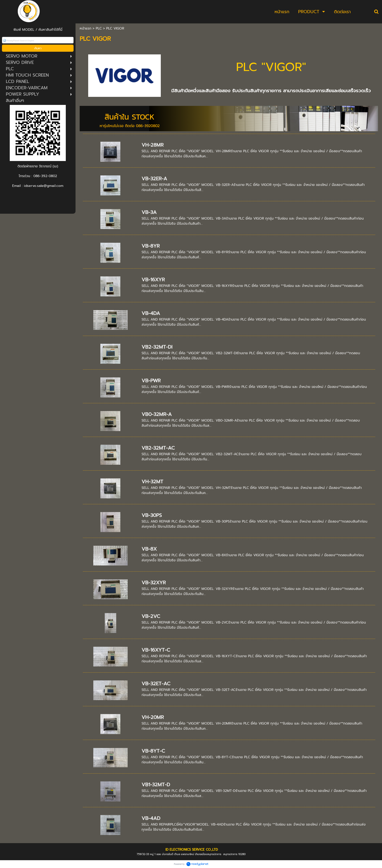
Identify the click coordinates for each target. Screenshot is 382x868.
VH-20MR (153, 717)
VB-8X (149, 549)
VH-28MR (153, 145)
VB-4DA (151, 313)
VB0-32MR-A (157, 414)
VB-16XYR (153, 280)
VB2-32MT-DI (157, 347)
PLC (99, 28)
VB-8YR (151, 246)
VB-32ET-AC (156, 684)
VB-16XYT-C (156, 650)
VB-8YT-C (153, 751)
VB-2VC (151, 616)
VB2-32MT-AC (158, 448)
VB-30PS (152, 515)
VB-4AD (151, 818)
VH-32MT (152, 482)
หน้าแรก (86, 28)
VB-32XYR (154, 583)
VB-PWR (151, 381)
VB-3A (149, 212)
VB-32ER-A (154, 179)
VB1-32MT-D (156, 785)
